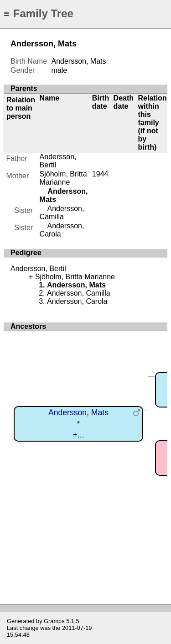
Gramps (54, 621)
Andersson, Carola (77, 301)
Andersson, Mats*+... (78, 424)
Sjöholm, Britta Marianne (63, 178)
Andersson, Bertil (38, 269)
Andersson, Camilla (62, 213)
